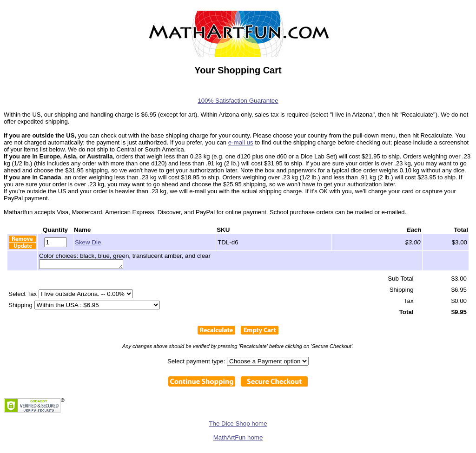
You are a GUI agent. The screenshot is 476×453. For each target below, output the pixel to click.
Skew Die (88, 242)
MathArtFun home (238, 439)
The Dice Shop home (238, 425)
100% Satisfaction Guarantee (238, 101)
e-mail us (241, 142)
